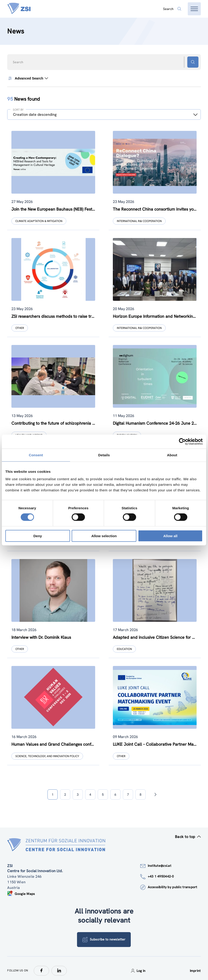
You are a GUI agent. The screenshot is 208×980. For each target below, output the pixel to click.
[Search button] (193, 62)
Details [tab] (104, 455)
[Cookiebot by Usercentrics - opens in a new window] (182, 442)
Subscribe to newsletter (104, 935)
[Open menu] (194, 9)
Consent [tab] (36, 455)
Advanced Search (28, 78)
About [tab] (172, 455)
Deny (38, 536)
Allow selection (104, 536)
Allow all (170, 536)
